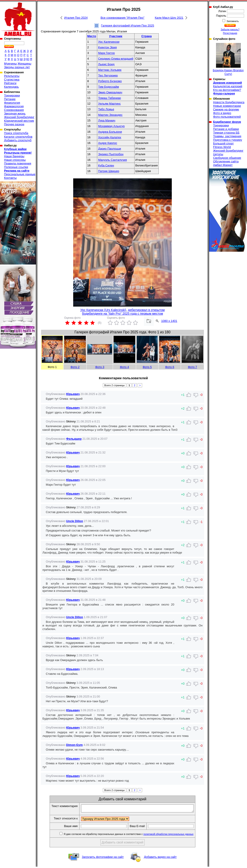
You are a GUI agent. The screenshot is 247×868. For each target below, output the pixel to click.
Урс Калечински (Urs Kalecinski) (103, 310)
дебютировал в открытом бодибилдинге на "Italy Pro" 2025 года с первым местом (123, 312)
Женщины (24, 64)
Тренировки (12, 95)
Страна (146, 36)
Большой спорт (223, 143)
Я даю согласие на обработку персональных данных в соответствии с (135, 835)
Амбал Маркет (223, 165)
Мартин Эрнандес (110, 115)
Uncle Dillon (75, 521)
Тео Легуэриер (108, 75)
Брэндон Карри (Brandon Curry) (228, 59)
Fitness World (222, 147)
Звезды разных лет (17, 67)
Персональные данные (20, 174)
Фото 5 (147, 367)
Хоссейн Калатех (110, 137)
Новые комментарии (227, 106)
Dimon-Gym (75, 745)
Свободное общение (227, 158)
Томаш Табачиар (110, 98)
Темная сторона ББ (226, 133)
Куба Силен (106, 165)
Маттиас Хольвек (110, 70)
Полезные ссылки (16, 167)
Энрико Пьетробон (111, 154)
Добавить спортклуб (18, 140)
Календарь (11, 87)
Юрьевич (73, 394)
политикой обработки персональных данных (175, 835)
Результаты (12, 76)
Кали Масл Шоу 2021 (169, 18)
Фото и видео (222, 113)
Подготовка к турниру (228, 140)
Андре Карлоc (108, 143)
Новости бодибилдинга (229, 102)
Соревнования (14, 110)
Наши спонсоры (15, 160)
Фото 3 (100, 367)
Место (92, 36)
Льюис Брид (106, 64)
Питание (10, 99)
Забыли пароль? (230, 29)
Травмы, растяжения (227, 136)
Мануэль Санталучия (112, 160)
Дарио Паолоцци (110, 149)
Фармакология (14, 106)
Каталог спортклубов (18, 137)
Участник (116, 36)
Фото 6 (170, 367)
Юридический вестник (19, 121)
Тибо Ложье (106, 109)
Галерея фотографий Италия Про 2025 (128, 26)
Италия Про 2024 (76, 18)
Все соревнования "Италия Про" (123, 18)
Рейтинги (10, 83)
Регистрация (230, 33)
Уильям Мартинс (109, 104)
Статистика (12, 80)
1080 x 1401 (169, 321)
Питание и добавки (226, 129)
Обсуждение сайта (226, 161)
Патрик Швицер (109, 171)
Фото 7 (193, 367)
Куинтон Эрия (107, 47)
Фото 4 (125, 367)
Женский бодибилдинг (19, 117)
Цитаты (218, 154)
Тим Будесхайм (109, 87)
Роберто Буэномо (110, 81)
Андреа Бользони (110, 132)
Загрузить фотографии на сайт (103, 858)
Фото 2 (75, 367)
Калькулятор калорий (228, 86)
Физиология (12, 103)
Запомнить (232, 21)
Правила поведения (18, 163)
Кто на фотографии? (227, 90)
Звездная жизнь (15, 113)
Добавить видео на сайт (160, 858)
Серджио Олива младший (116, 59)
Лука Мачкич (107, 120)
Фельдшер (74, 439)
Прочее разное (14, 124)
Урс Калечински (109, 42)
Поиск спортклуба (16, 133)
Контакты (10, 178)
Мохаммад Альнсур (111, 126)
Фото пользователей (227, 117)
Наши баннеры (14, 156)
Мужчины (10, 64)
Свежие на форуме (226, 109)
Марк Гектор (106, 53)
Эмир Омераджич (110, 92)
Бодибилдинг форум (227, 122)
